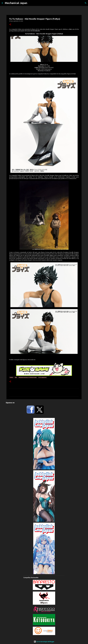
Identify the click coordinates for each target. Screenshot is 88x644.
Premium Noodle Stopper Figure (28, 377)
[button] (10, 25)
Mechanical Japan (16, 3)
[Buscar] (86, 3)
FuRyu (11, 377)
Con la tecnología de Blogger (44, 642)
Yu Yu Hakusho (42, 377)
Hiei (16, 377)
